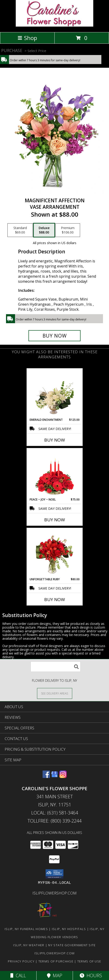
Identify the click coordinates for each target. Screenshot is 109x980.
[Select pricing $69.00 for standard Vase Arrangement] (20, 230)
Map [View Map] (55, 975)
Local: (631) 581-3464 (55, 813)
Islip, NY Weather (29, 945)
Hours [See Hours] (91, 975)
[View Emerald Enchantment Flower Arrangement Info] (54, 393)
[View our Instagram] (63, 776)
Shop (27, 38)
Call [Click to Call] (18, 975)
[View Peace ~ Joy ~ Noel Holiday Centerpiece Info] (54, 473)
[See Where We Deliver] (55, 693)
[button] (54, 874)
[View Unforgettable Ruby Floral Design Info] (54, 553)
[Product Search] (56, 667)
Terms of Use (89, 961)
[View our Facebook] (46, 776)
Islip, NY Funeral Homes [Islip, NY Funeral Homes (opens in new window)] (26, 929)
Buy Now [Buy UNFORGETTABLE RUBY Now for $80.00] (55, 599)
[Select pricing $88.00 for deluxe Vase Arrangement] (44, 230)
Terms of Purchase (56, 961)
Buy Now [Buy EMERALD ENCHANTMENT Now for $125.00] (55, 440)
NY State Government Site (72, 945)
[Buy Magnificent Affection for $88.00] (55, 336)
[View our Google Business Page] (55, 776)
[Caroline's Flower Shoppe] (54, 25)
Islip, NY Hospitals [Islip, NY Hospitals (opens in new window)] (69, 929)
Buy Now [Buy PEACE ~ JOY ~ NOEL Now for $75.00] (55, 520)
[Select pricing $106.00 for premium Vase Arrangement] (68, 230)
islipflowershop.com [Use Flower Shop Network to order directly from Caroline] (54, 893)
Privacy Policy (21, 961)
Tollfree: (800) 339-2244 (54, 821)
